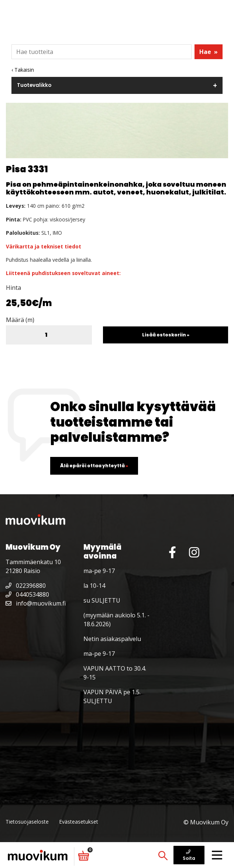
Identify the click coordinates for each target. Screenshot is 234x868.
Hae (209, 52)
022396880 (26, 586)
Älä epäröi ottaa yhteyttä (94, 466)
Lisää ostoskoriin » (166, 335)
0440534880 (27, 594)
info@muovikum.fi (36, 603)
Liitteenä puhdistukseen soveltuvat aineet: (63, 273)
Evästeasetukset (79, 822)
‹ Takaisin (23, 70)
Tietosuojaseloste (27, 822)
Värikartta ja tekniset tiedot (44, 246)
